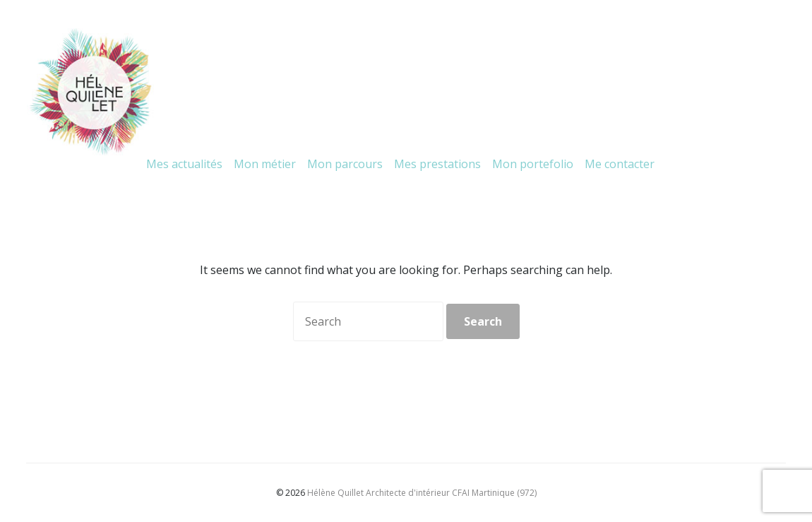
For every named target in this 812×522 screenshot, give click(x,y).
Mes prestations (437, 164)
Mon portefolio (533, 164)
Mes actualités (184, 164)
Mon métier (265, 164)
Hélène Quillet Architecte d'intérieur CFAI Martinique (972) (422, 493)
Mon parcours (345, 164)
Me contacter (620, 164)
